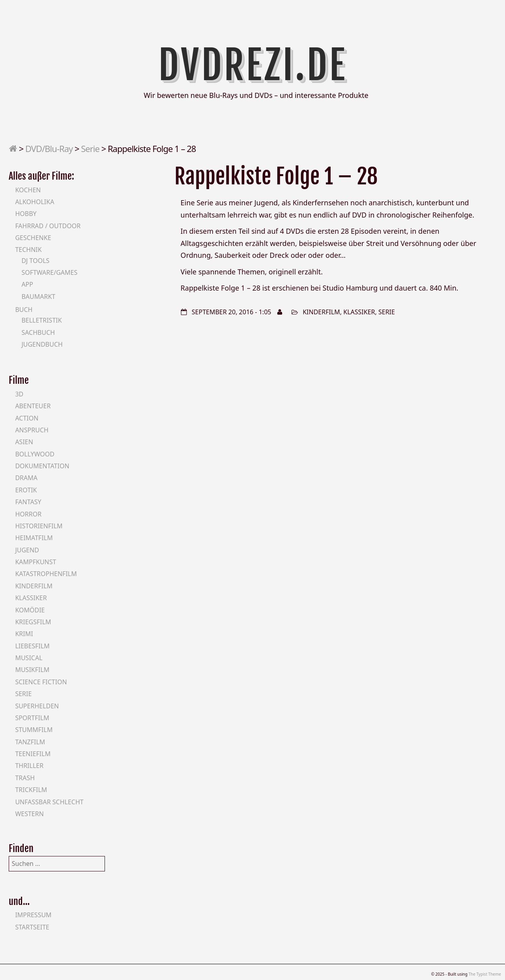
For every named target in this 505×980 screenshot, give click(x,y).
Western (29, 814)
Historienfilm (39, 526)
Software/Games (49, 272)
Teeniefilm (33, 754)
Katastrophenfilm (46, 574)
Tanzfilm (30, 742)
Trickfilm (31, 790)
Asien (24, 442)
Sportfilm (32, 718)
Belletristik (41, 320)
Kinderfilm (321, 312)
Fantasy (28, 502)
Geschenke (33, 238)
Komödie (30, 610)
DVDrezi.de (253, 65)
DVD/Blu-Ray (49, 148)
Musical (29, 658)
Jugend (27, 550)
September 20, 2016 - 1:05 (232, 312)
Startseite (32, 927)
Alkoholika (35, 202)
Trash (25, 778)
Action (27, 418)
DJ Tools (35, 261)
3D (19, 394)
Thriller (29, 766)
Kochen (28, 190)
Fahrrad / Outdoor (48, 226)
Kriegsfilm (33, 622)
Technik (28, 250)
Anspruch (32, 430)
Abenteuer (33, 406)
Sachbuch (38, 332)
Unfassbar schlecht (49, 802)
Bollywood (35, 454)
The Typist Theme (485, 974)
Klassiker (359, 312)
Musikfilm (32, 670)
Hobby (26, 214)
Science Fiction (41, 682)
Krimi (24, 634)
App (27, 284)
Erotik (26, 490)
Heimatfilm (34, 538)
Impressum (33, 915)
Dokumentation (42, 466)
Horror (28, 514)
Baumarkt (38, 297)
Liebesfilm (32, 646)
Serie (90, 148)
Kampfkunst (36, 562)
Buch (24, 310)
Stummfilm (34, 730)
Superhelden (37, 706)
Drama (26, 478)
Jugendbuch (42, 344)
